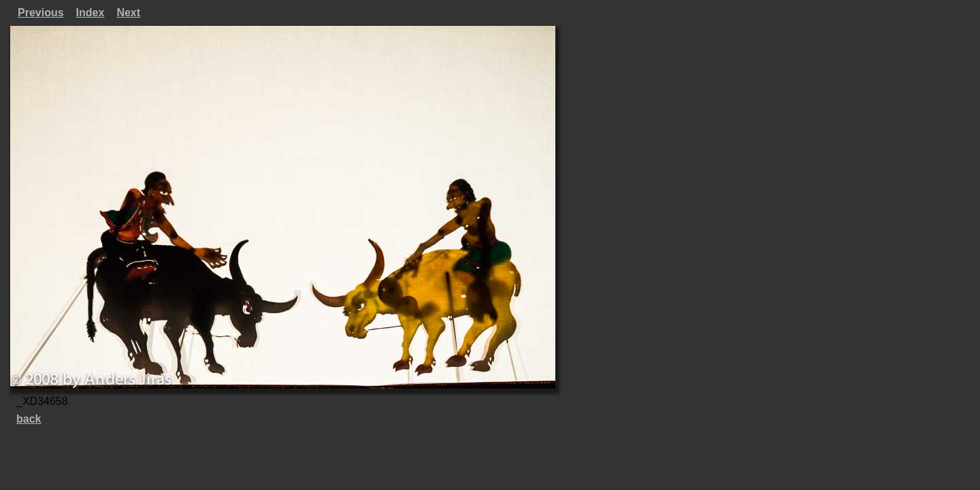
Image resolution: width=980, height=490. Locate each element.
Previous (41, 13)
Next (128, 13)
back (29, 419)
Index (91, 13)
